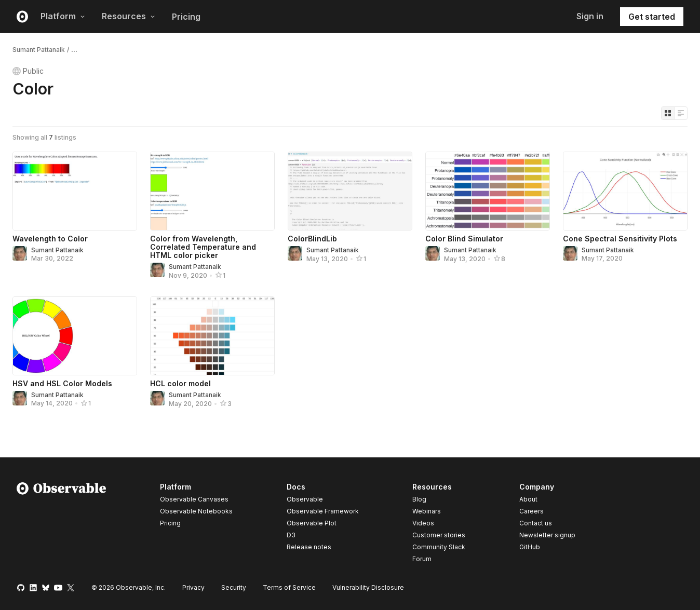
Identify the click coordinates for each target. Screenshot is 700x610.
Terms (289, 587)
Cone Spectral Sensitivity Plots (620, 239)
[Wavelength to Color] (75, 191)
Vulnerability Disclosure (368, 587)
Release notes (309, 547)
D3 (291, 535)
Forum (422, 559)
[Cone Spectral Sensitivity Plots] (625, 191)
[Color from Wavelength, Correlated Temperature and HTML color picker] (212, 191)
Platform (63, 16)
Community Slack (439, 547)
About (528, 499)
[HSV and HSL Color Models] (75, 336)
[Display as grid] (668, 113)
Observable (305, 499)
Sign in (590, 16)
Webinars (427, 511)
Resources (129, 16)
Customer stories (439, 535)
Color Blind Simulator (464, 239)
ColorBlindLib (312, 239)
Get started (652, 17)
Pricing (186, 17)
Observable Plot (312, 523)
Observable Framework (323, 511)
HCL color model (180, 383)
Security (234, 587)
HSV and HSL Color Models (62, 383)
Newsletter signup (547, 535)
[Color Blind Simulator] (488, 191)
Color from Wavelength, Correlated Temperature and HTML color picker (203, 247)
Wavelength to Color (50, 239)
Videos (423, 523)
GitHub (530, 547)
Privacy (193, 587)
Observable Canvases (194, 499)
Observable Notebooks (196, 511)
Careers (531, 511)
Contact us (536, 523)
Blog (419, 499)
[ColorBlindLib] (350, 191)
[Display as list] (681, 113)
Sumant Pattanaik (39, 50)
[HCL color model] (212, 336)
